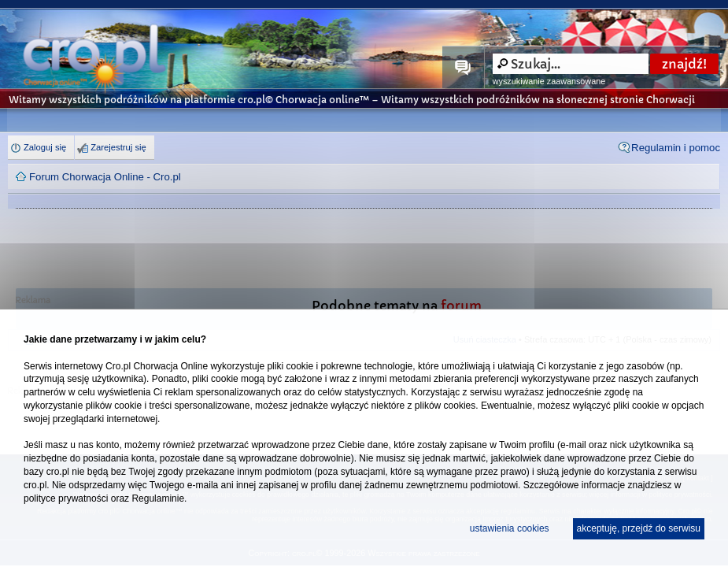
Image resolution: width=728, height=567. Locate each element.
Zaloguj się (45, 147)
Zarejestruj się (118, 147)
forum (461, 306)
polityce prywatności (66, 498)
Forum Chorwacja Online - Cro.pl (105, 177)
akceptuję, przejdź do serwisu (639, 528)
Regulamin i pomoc (676, 148)
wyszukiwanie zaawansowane (549, 81)
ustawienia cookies (510, 528)
